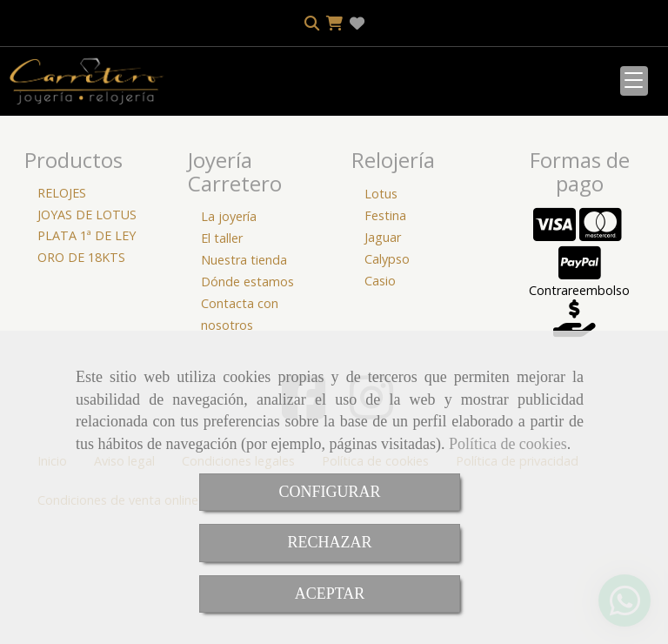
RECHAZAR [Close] (329, 542)
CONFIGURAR (329, 492)
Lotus (381, 309)
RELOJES (62, 309)
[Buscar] (93, 207)
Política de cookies (508, 444)
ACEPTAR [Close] (330, 594)
